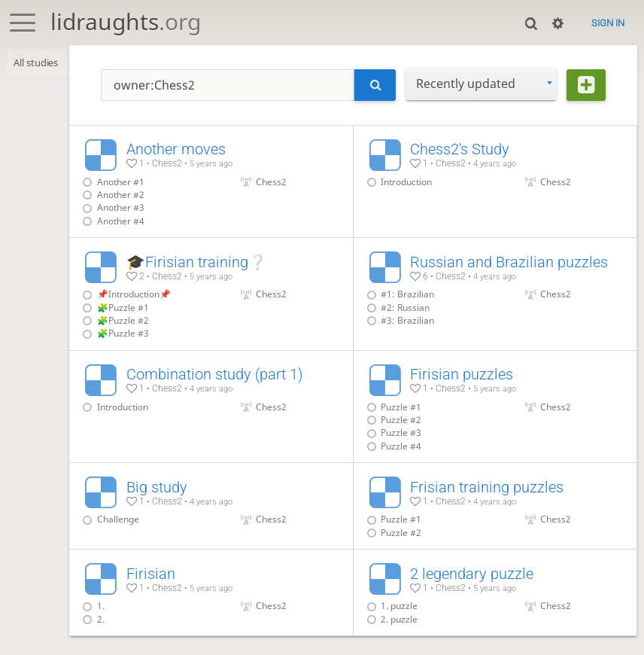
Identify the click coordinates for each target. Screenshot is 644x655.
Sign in (608, 23)
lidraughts (126, 21)
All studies (37, 62)
